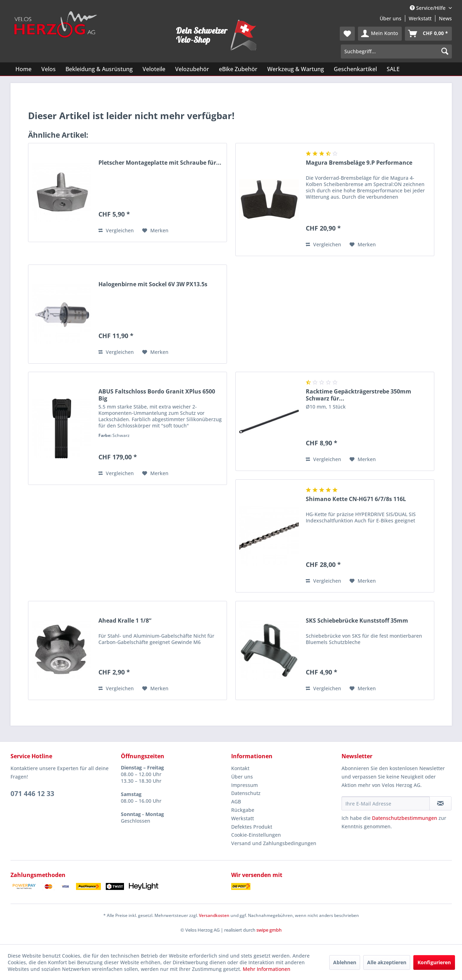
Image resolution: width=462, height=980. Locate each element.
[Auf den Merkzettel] (155, 231)
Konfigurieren (434, 962)
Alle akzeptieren (387, 962)
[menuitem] (347, 34)
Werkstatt (420, 18)
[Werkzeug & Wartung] (296, 69)
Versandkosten (214, 915)
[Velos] (49, 69)
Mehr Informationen (267, 969)
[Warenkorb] (428, 34)
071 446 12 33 (32, 794)
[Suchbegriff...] (396, 52)
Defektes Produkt (252, 827)
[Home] (23, 69)
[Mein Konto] (380, 34)
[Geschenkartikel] (355, 69)
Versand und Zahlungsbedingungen (274, 843)
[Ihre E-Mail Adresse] (386, 803)
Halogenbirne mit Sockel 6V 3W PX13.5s (153, 284)
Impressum (244, 785)
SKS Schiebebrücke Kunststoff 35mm (357, 621)
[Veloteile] (154, 69)
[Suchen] (445, 52)
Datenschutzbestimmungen (405, 818)
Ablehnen (345, 962)
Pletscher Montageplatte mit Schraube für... (160, 163)
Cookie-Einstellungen (256, 835)
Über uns (391, 18)
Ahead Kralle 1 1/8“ (125, 621)
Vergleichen (116, 230)
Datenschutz (246, 793)
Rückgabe (243, 810)
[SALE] (393, 69)
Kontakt (240, 768)
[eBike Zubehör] (238, 69)
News (445, 18)
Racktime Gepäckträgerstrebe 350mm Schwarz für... (358, 395)
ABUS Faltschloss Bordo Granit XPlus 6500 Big (157, 395)
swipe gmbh (269, 930)
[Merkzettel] (347, 34)
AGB (236, 801)
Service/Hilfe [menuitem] (428, 8)
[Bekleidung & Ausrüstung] (99, 69)
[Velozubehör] (192, 69)
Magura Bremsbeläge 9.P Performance (359, 163)
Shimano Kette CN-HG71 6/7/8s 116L (356, 499)
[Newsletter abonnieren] (440, 803)
